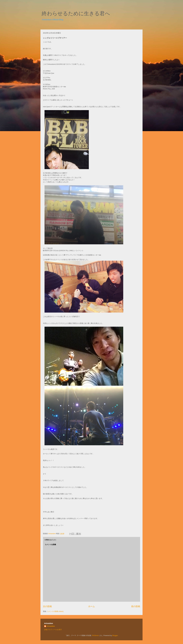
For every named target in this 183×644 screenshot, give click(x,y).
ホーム (91, 606)
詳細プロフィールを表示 (53, 630)
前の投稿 (136, 606)
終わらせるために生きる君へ (76, 14)
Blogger (115, 635)
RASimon (95, 635)
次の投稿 (47, 606)
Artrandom (51, 626)
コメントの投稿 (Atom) (55, 611)
